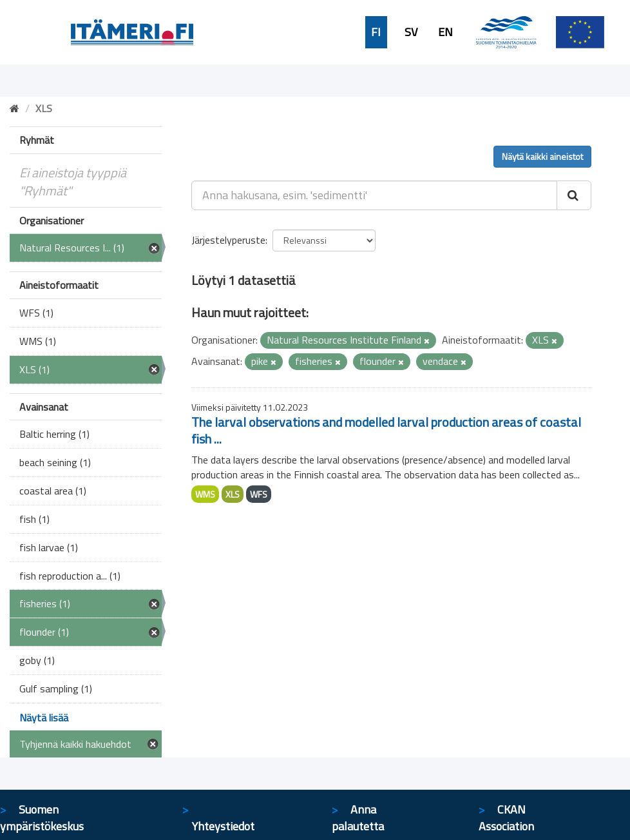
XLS (233, 494)
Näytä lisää (44, 718)
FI (376, 32)
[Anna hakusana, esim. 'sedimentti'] (374, 195)
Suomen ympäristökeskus (42, 818)
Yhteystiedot (223, 826)
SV (411, 32)
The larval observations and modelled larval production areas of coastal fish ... (386, 430)
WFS (259, 494)
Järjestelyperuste (228, 240)
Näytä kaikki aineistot (542, 156)
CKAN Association (506, 818)
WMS (205, 494)
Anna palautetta (358, 818)
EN (445, 32)
